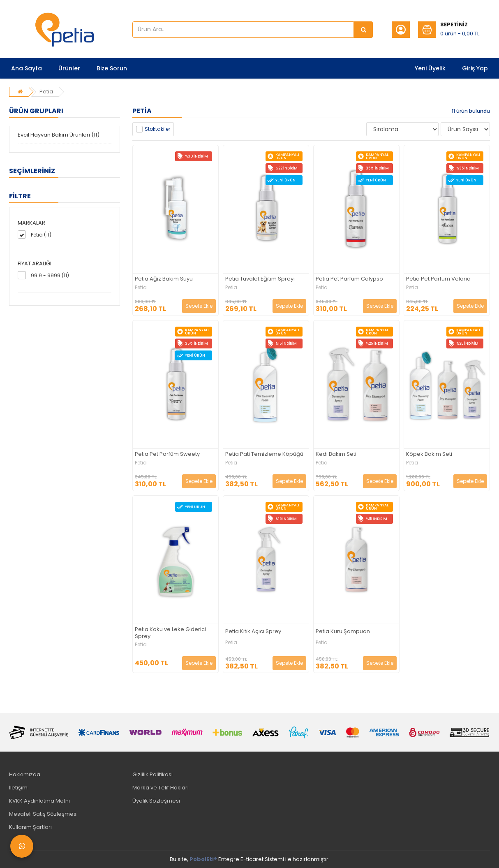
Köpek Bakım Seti (429, 454)
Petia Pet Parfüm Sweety (167, 454)
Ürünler (69, 68)
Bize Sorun (112, 68)
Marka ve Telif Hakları (161, 788)
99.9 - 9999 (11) (50, 275)
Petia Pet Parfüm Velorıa (438, 279)
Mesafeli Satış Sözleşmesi (43, 814)
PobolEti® (203, 859)
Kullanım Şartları (30, 827)
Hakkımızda (25, 774)
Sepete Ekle (199, 306)
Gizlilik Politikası (152, 774)
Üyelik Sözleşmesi (156, 801)
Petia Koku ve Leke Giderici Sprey (170, 633)
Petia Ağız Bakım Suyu (164, 279)
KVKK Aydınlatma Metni (39, 801)
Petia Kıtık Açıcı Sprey (253, 632)
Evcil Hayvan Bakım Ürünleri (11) (59, 135)
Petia (46, 92)
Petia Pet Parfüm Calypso (349, 279)
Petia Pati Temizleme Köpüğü (264, 454)
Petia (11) (41, 235)
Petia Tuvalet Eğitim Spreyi (260, 279)
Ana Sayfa (27, 68)
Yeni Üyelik (430, 68)
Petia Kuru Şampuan (343, 632)
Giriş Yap (475, 68)
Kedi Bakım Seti (336, 454)
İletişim (18, 788)
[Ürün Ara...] (363, 30)
